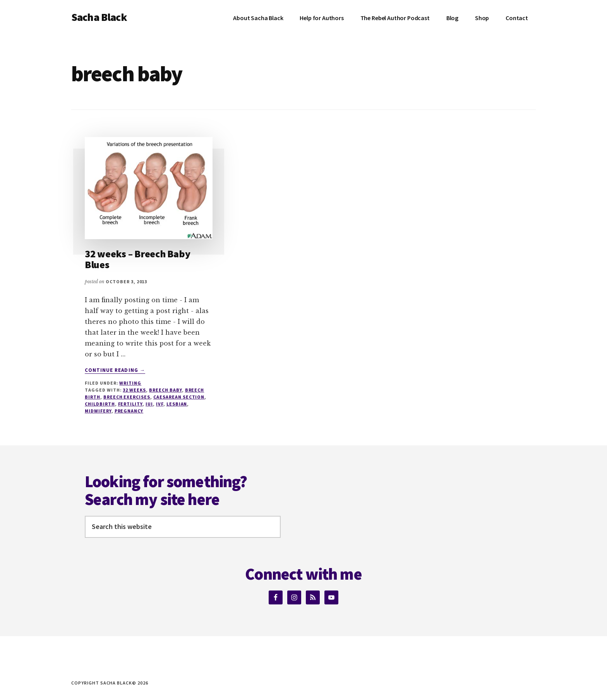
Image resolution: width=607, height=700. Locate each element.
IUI (149, 404)
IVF (160, 404)
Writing (130, 383)
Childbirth (100, 404)
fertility (130, 404)
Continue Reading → (115, 370)
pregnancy (129, 411)
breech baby (165, 390)
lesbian (177, 404)
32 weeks (134, 390)
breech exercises (127, 397)
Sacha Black (99, 17)
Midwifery (98, 411)
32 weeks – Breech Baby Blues (137, 259)
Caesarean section (179, 397)
